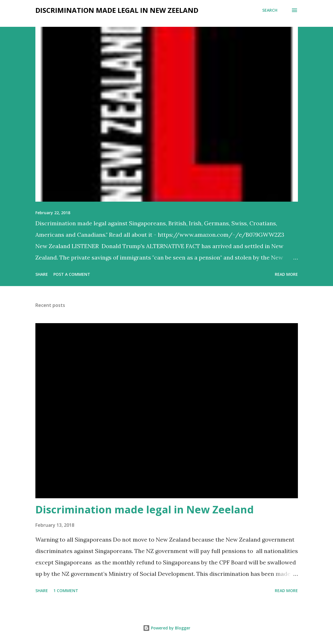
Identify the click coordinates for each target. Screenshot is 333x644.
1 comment (66, 591)
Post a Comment (72, 274)
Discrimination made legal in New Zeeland (145, 510)
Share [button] (42, 274)
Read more (286, 274)
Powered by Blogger (167, 628)
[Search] (270, 10)
